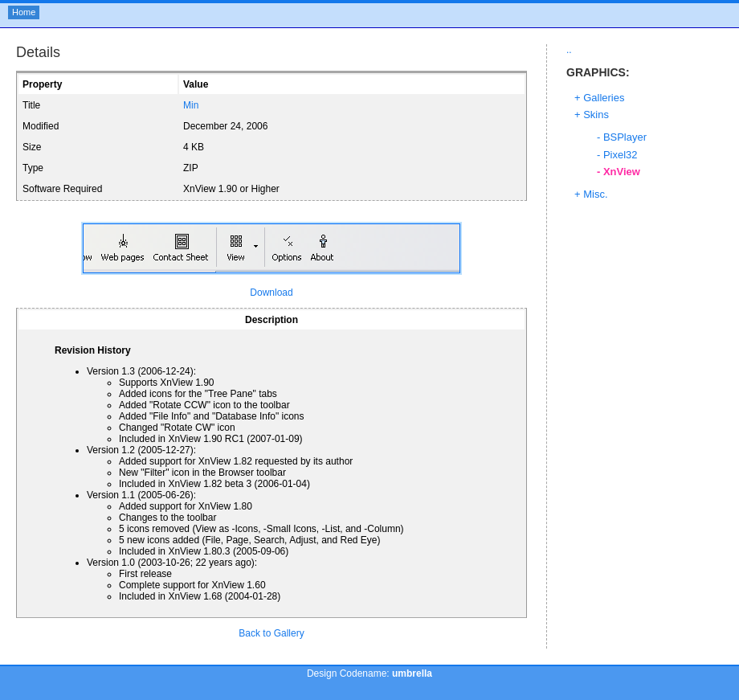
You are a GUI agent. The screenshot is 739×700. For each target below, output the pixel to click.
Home (24, 12)
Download (271, 293)
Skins (596, 115)
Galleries (604, 98)
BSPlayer (625, 137)
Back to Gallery (271, 633)
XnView (622, 172)
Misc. (595, 194)
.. (569, 50)
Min (191, 105)
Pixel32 (621, 155)
